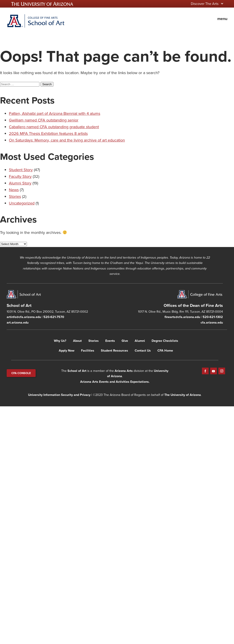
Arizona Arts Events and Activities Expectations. (115, 382)
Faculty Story (20, 176)
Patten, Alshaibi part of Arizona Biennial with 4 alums (55, 113)
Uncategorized (22, 203)
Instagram (222, 371)
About (77, 341)
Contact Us (143, 350)
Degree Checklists (165, 341)
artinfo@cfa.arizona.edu (24, 317)
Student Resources (114, 350)
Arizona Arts (124, 371)
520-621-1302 (213, 317)
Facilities (88, 350)
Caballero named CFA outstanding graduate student (54, 127)
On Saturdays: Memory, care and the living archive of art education (67, 140)
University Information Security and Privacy (59, 395)
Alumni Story (20, 183)
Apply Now (67, 350)
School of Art (77, 371)
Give (125, 341)
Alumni (140, 341)
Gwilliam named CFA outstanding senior (44, 120)
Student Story (21, 170)
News (14, 190)
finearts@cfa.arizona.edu (182, 317)
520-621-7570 (54, 317)
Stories (15, 196)
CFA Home (165, 350)
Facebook (205, 371)
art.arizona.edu (18, 322)
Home (36, 21)
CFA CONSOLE (21, 373)
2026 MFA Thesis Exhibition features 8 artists (48, 134)
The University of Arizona (183, 395)
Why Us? (60, 341)
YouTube (214, 371)
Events (110, 341)
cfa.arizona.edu (212, 322)
